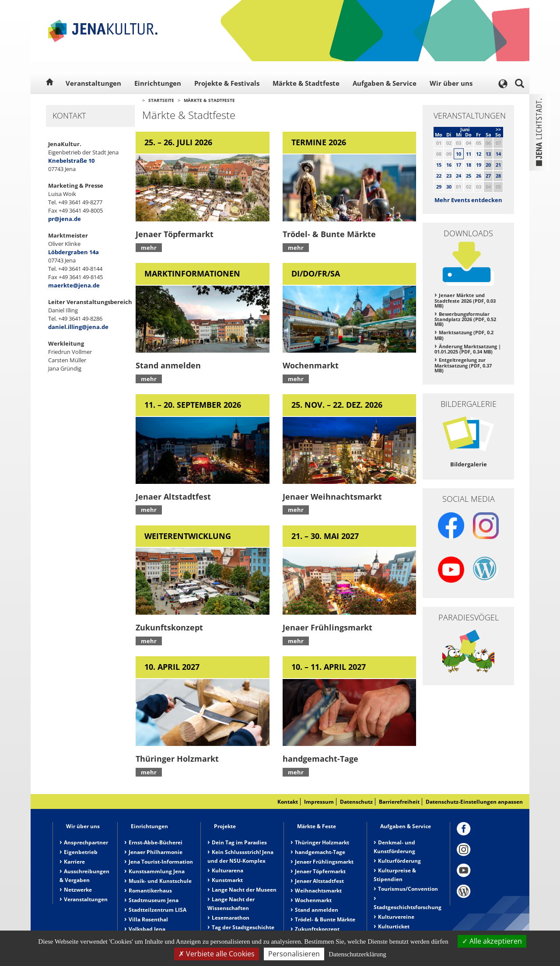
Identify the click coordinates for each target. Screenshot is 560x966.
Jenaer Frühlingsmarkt (324, 862)
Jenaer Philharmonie (156, 852)
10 (458, 154)
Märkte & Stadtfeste (306, 83)
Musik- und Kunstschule (160, 881)
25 (469, 176)
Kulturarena (227, 870)
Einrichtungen (158, 83)
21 (498, 165)
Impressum (319, 802)
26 (479, 176)
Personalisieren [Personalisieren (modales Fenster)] (294, 954)
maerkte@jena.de (74, 285)
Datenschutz (356, 802)
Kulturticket (394, 926)
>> (498, 129)
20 (488, 165)
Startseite (161, 100)
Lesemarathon (231, 918)
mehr (149, 248)
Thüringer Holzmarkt (322, 842)
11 (469, 154)
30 (449, 187)
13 (488, 154)
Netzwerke (78, 890)
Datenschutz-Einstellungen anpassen (474, 802)
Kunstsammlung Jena (157, 871)
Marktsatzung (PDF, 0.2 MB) (464, 335)
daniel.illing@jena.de (78, 327)
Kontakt (288, 802)
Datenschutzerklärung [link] (357, 954)
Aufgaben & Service (385, 83)
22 (439, 176)
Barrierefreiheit (399, 802)
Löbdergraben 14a (73, 252)
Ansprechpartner (86, 842)
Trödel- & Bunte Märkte (325, 919)
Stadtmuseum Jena (154, 900)
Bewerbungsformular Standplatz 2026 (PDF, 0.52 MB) (465, 319)
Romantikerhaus (150, 891)
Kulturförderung (399, 861)
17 (458, 165)
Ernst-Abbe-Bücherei (156, 842)
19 (479, 165)
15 (439, 165)
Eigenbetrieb (81, 852)
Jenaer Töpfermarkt (320, 871)
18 (469, 165)
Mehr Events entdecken (468, 200)
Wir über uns (451, 83)
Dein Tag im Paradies (239, 842)
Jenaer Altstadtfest (319, 881)
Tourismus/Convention (408, 889)
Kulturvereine (396, 917)
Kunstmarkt (227, 880)
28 (498, 176)
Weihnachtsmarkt (318, 891)
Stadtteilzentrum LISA (157, 910)
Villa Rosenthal (148, 919)
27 (488, 176)
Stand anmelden (317, 910)
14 (498, 154)
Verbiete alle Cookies (217, 954)
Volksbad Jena (147, 929)
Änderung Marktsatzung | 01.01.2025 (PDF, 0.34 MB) (468, 349)
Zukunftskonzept (317, 929)
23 (449, 176)
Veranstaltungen (93, 83)
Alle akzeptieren (492, 941)
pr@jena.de (65, 219)
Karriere (74, 862)
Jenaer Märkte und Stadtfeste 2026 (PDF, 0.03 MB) (465, 300)
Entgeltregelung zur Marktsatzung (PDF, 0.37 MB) (463, 365)
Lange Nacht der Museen (244, 890)
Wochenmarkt (313, 900)
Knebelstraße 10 (71, 161)
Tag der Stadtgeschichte (243, 927)
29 (439, 187)
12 (479, 154)
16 (449, 165)
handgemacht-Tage (320, 852)
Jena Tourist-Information (161, 862)
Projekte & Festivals (227, 83)
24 (458, 176)
